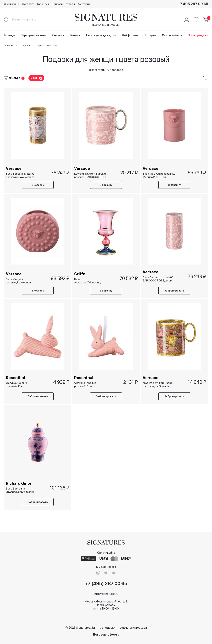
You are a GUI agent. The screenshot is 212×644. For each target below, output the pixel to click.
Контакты (84, 4)
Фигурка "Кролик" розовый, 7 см (86, 384)
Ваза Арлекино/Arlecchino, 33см (88, 281)
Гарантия (43, 4)
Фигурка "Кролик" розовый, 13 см (17, 384)
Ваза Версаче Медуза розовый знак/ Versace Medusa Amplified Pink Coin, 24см (20, 175)
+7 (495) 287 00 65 (106, 584)
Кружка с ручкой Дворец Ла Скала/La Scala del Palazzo (159, 384)
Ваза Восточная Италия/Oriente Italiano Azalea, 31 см (20, 490)
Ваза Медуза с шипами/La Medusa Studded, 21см (18, 281)
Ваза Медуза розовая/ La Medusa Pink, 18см (159, 175)
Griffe (80, 274)
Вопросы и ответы (63, 4)
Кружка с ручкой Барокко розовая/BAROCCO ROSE (91, 175)
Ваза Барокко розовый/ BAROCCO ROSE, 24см (158, 279)
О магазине (11, 4)
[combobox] (27, 20)
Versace (14, 168)
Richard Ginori (19, 483)
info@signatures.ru (106, 594)
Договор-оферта (106, 635)
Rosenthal (15, 378)
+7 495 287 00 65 (193, 4)
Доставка (28, 4)
